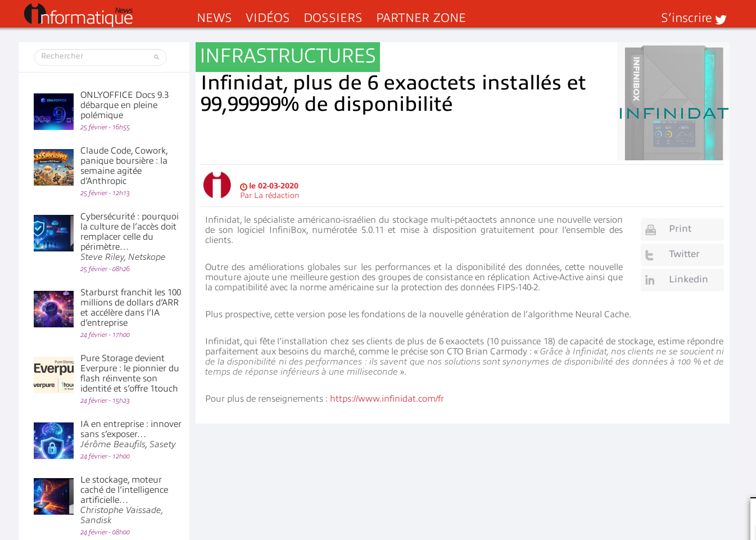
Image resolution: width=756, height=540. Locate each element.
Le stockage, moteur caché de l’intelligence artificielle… (124, 500)
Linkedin (689, 279)
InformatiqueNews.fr (78, 15)
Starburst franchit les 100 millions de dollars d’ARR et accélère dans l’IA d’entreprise (131, 308)
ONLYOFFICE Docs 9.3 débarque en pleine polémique (125, 105)
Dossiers (333, 18)
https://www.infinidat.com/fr (387, 399)
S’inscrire (687, 18)
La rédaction (277, 195)
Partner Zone (421, 18)
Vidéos (268, 18)
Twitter (684, 254)
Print (680, 229)
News (214, 18)
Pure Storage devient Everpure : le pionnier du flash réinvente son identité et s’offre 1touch (130, 373)
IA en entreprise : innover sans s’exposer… (131, 434)
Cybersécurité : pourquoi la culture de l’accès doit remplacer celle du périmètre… (130, 237)
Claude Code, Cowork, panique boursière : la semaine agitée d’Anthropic (124, 166)
